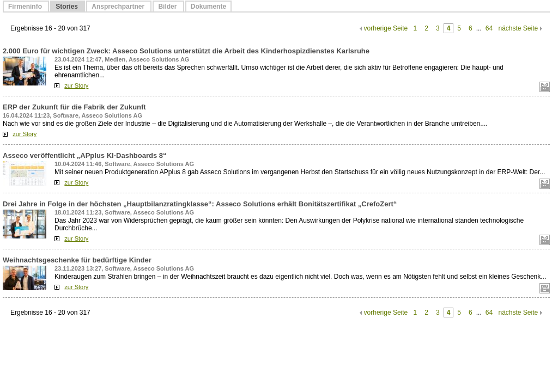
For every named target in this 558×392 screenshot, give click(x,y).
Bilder (168, 7)
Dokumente (208, 7)
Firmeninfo (26, 7)
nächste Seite (518, 28)
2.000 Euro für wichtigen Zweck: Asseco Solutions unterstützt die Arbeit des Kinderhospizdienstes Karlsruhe (186, 51)
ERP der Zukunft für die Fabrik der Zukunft (74, 107)
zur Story (76, 85)
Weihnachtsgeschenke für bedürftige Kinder (77, 260)
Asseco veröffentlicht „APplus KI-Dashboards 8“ (85, 155)
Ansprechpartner (119, 7)
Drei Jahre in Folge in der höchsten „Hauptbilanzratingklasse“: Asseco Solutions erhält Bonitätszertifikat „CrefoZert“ (200, 204)
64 (489, 28)
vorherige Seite (386, 28)
